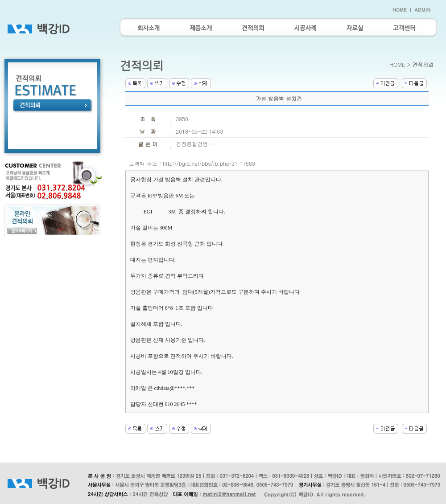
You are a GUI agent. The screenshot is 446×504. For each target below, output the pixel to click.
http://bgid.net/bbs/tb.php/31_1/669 (209, 163)
